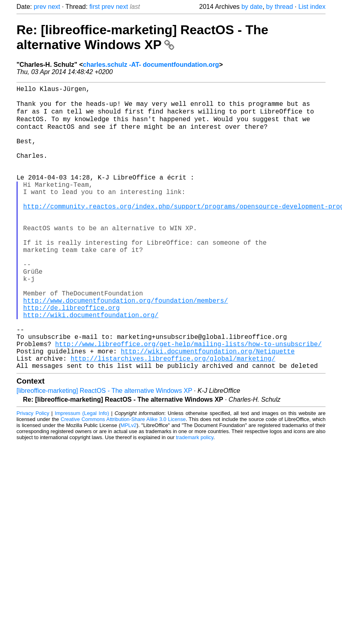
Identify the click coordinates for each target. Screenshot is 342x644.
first (95, 7)
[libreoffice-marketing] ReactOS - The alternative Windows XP (104, 452)
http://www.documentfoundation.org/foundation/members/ (126, 347)
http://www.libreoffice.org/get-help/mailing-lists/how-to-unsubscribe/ (188, 400)
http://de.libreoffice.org (72, 356)
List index (312, 7)
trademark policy (195, 498)
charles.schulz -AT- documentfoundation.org (151, 65)
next (54, 7)
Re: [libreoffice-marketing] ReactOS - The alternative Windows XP (142, 37)
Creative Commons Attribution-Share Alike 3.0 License (123, 480)
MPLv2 (129, 486)
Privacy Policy (33, 474)
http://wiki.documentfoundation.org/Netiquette (208, 409)
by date (252, 7)
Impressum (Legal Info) (82, 474)
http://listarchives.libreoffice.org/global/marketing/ (173, 418)
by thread (279, 7)
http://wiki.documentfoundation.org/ (91, 365)
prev (40, 7)
